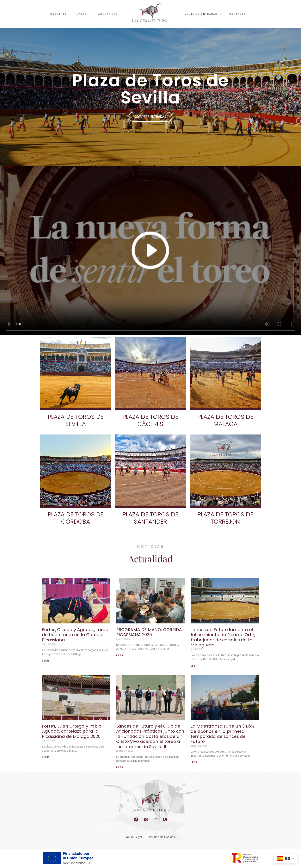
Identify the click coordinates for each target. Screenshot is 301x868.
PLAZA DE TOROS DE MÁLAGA (225, 420)
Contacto (238, 14)
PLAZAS (83, 14)
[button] (140, 162)
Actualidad (108, 14)
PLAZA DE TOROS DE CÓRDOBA (76, 518)
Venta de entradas (203, 14)
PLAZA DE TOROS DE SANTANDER (150, 518)
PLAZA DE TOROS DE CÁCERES (150, 420)
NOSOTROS (59, 14)
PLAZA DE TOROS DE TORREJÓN (225, 518)
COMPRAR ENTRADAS (150, 117)
